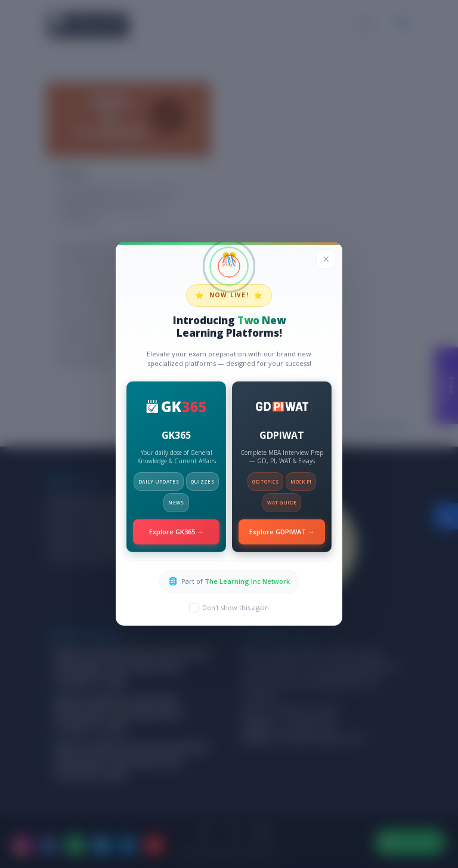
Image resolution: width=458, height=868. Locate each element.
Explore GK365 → (176, 532)
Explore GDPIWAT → (282, 532)
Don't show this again (236, 607)
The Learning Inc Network (247, 581)
